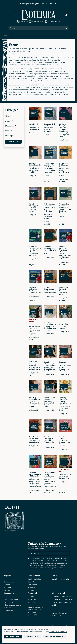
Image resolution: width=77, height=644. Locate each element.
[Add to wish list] (38, 111)
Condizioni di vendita (12, 599)
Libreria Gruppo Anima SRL (63, 599)
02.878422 (32, 599)
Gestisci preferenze (54, 637)
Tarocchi (7, 585)
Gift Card (7, 590)
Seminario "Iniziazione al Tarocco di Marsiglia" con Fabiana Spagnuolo (34, 329)
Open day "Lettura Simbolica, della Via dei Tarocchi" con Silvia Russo (65, 366)
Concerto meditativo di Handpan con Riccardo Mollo (35, 290)
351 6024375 (32, 602)
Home (6, 36)
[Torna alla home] (38, 16)
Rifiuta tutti (32, 637)
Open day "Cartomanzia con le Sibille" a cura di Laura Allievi (50, 250)
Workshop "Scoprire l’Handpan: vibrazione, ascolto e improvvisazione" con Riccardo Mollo (65, 253)
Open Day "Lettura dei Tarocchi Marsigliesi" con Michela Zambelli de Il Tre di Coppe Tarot (65, 404)
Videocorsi (32, 588)
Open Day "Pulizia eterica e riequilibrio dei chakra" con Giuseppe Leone (50, 326)
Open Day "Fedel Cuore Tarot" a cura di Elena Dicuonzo (50, 290)
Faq (5, 597)
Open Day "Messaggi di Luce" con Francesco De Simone (34, 207)
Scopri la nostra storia (60, 579)
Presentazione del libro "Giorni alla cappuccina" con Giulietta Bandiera (65, 208)
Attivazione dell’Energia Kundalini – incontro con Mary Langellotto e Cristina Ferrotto (64, 169)
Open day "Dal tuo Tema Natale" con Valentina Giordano (49, 128)
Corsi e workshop (35, 579)
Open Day (32, 582)
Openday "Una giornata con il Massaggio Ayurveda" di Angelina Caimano (49, 402)
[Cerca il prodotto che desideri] (36, 28)
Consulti (31, 590)
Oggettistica (9, 582)
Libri (5, 579)
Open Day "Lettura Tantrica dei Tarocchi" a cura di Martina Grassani (65, 441)
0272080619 (32, 612)
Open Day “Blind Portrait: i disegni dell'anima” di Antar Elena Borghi (35, 168)
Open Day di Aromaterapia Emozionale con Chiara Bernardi (35, 127)
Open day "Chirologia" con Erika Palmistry (64, 325)
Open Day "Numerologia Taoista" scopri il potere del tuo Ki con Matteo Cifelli (50, 366)
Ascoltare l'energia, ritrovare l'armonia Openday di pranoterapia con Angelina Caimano (64, 130)
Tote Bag (7, 588)
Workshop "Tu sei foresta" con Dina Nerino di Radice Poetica (35, 366)
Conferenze (32, 585)
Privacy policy (9, 602)
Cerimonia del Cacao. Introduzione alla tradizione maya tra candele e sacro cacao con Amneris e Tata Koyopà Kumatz (50, 480)
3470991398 (32, 615)
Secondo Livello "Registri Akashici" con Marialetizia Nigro (65, 291)
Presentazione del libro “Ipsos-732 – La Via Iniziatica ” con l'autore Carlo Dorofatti (35, 251)
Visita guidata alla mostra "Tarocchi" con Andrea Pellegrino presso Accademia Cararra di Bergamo (49, 211)
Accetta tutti (13, 637)
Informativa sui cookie (12, 605)
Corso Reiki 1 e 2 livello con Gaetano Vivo (65, 476)
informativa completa (58, 632)
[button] (14, 116)
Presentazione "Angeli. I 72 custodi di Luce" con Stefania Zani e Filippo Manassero (50, 168)
